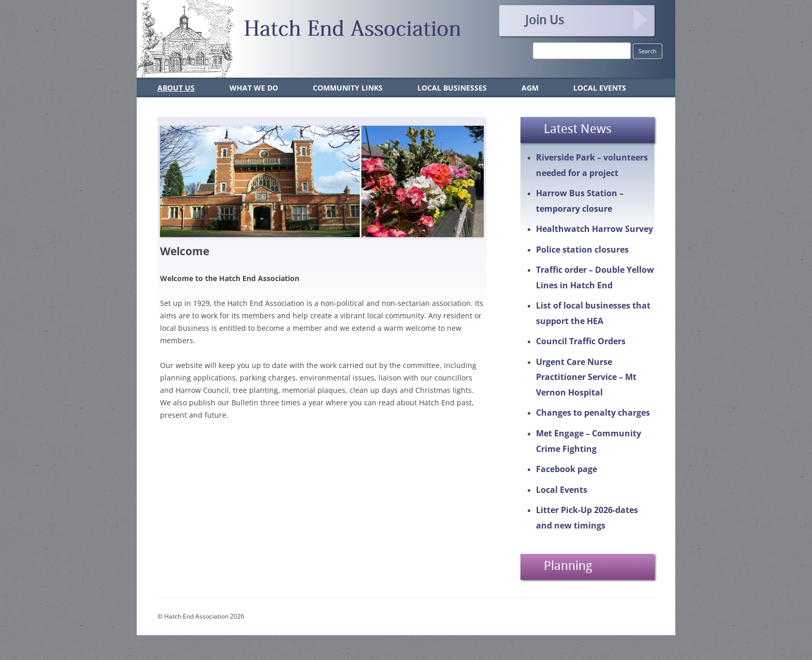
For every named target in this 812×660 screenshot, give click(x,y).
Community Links (348, 88)
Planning (568, 565)
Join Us (545, 20)
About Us (176, 88)
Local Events (600, 88)
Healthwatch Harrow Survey (594, 229)
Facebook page (567, 469)
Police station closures (582, 250)
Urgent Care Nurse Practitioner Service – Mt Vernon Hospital (586, 377)
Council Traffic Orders (581, 341)
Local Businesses (452, 88)
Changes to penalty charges (593, 413)
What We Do (254, 88)
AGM (530, 88)
